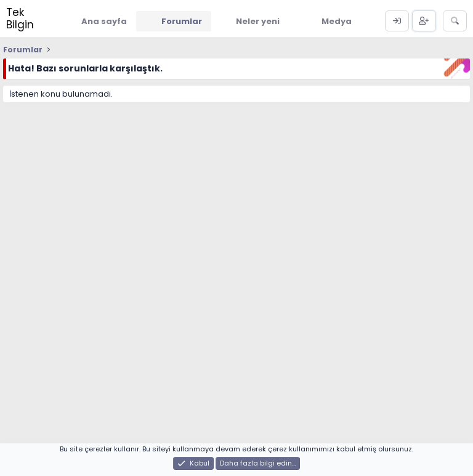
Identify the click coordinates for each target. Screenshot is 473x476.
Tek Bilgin (20, 18)
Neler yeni (258, 21)
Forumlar (182, 21)
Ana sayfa (104, 21)
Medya (337, 21)
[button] (289, 21)
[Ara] (455, 21)
